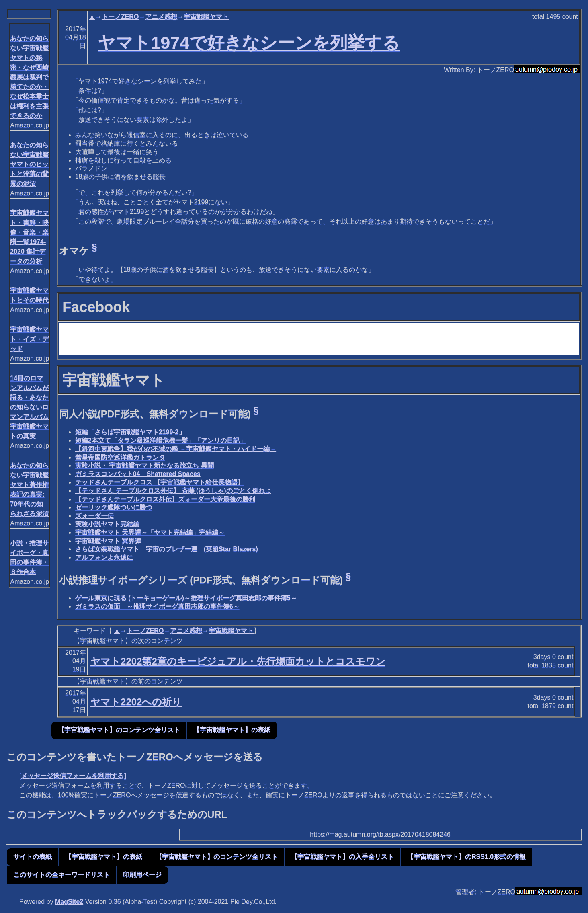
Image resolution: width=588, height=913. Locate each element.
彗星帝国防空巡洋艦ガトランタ (120, 457)
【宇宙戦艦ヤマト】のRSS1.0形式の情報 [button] (466, 857)
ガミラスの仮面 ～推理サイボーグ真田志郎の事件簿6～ (157, 606)
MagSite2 (69, 902)
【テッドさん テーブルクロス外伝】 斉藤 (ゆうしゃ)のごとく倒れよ (173, 491)
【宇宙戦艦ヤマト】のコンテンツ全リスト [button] (119, 730)
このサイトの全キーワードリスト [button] (61, 875)
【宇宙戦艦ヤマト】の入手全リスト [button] (342, 857)
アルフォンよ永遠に (104, 557)
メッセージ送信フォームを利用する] (73, 776)
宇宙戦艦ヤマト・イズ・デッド (29, 339)
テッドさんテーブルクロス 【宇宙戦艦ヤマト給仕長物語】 (160, 482)
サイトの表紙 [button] (33, 857)
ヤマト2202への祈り (136, 702)
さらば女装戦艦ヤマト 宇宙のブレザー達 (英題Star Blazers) (167, 549)
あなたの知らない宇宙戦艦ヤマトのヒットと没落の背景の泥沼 (29, 164)
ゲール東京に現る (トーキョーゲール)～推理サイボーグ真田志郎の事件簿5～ (186, 598)
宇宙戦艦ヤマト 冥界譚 (108, 541)
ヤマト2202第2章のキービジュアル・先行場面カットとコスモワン (238, 661)
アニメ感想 (161, 17)
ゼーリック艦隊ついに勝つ (114, 507)
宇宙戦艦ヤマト (206, 17)
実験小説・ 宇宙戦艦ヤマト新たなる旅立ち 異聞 (144, 465)
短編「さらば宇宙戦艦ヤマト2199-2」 (130, 432)
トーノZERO (120, 17)
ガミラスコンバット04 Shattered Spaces (138, 474)
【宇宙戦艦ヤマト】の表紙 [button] (232, 730)
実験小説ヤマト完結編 (107, 524)
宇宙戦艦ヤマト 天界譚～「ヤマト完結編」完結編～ (150, 532)
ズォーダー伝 (94, 516)
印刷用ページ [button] (142, 875)
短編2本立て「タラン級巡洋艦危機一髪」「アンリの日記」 (161, 440)
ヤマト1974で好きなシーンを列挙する (249, 43)
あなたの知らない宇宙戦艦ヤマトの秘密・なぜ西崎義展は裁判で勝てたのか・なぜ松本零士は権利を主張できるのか (29, 77)
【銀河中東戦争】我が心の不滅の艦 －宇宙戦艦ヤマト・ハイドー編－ (176, 449)
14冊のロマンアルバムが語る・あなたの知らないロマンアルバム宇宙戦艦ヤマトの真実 (29, 407)
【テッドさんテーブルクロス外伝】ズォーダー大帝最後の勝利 (165, 499)
